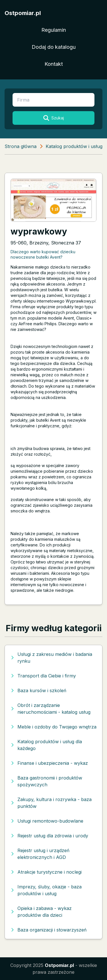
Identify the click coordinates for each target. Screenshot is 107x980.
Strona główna (21, 146)
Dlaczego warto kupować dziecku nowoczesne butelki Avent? (43, 254)
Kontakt (54, 64)
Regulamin (54, 30)
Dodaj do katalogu (54, 47)
